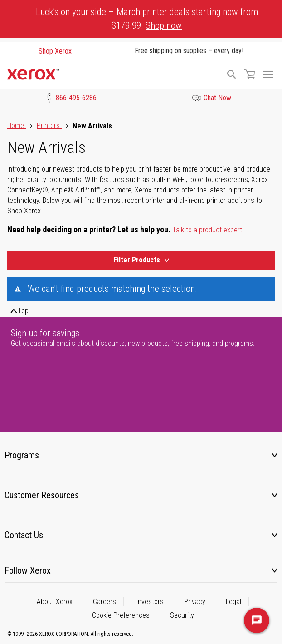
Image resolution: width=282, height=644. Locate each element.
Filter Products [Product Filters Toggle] (141, 260)
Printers (49, 125)
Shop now (164, 25)
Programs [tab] (22, 455)
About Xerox (55, 602)
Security (182, 615)
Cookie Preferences (121, 615)
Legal (233, 602)
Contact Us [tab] (24, 535)
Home (17, 125)
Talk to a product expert (207, 230)
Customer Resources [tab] (42, 495)
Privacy (195, 602)
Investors (150, 602)
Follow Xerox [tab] (28, 570)
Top (23, 311)
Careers (105, 602)
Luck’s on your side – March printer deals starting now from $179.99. (147, 19)
